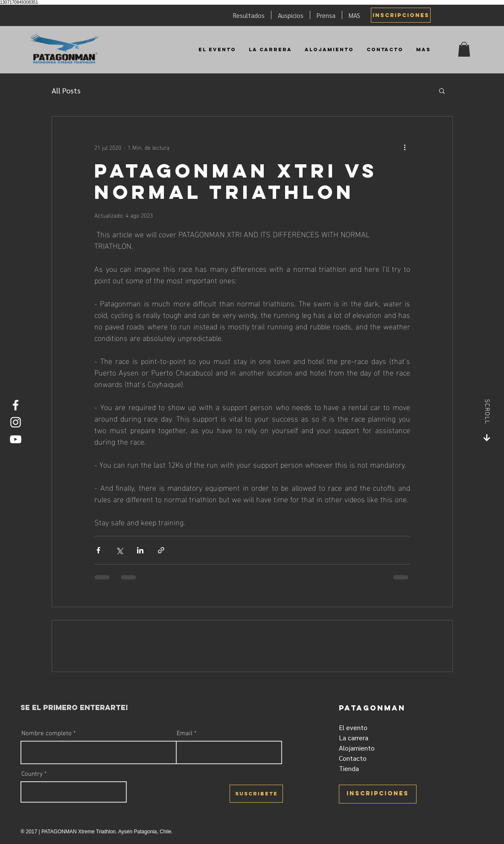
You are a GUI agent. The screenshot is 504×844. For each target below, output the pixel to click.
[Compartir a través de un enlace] (161, 550)
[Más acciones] (405, 147)
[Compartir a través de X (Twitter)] (119, 550)
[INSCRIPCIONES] (401, 15)
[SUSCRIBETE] (256, 794)
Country (32, 774)
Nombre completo (47, 734)
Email (185, 734)
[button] (464, 49)
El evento (353, 727)
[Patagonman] (65, 49)
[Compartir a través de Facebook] (98, 550)
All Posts (66, 90)
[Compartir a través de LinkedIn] (140, 550)
